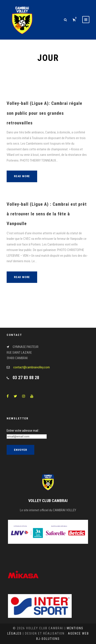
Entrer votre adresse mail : (23, 431)
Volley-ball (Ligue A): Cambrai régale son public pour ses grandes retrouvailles (44, 113)
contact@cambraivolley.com (32, 367)
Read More (22, 176)
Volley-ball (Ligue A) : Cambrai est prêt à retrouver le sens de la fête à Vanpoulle (47, 214)
